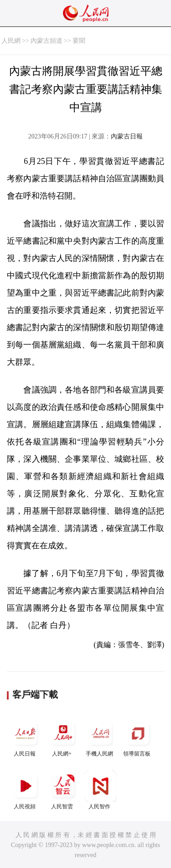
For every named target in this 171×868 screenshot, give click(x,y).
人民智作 (100, 790)
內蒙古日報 (127, 136)
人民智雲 (63, 790)
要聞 (79, 41)
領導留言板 (138, 737)
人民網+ (63, 737)
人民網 (11, 41)
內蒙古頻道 (47, 41)
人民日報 (26, 737)
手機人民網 (100, 737)
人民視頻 (26, 790)
